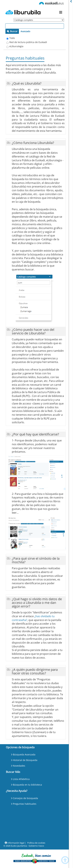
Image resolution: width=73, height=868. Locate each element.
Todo (12, 38)
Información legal (15, 843)
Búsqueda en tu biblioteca (27, 785)
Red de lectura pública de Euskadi (28, 42)
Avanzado (25, 31)
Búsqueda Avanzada (24, 754)
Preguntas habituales (25, 804)
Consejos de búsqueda (25, 798)
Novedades (19, 766)
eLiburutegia (16, 46)
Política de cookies (36, 843)
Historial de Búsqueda (25, 760)
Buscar (12, 31)
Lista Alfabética (21, 779)
